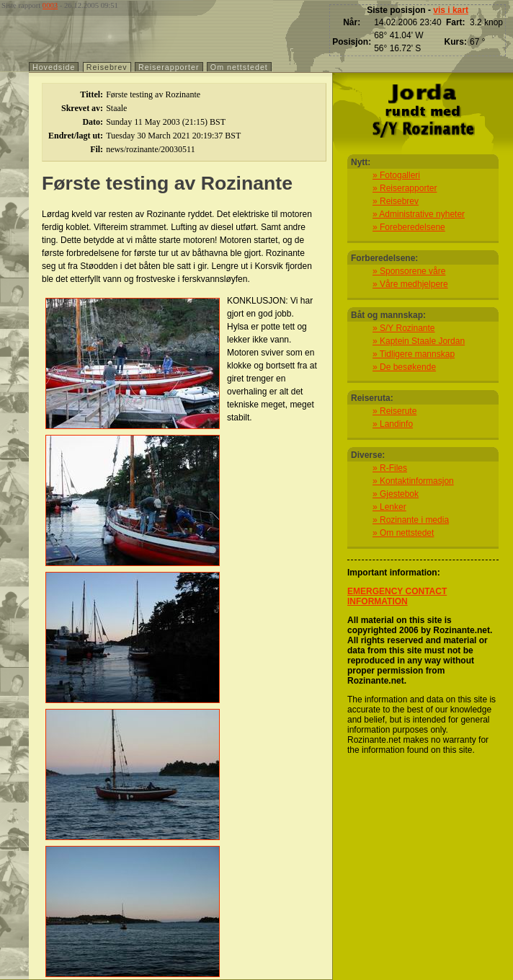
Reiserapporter (169, 67)
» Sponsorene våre (409, 271)
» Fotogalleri (396, 175)
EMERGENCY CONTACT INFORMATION (397, 596)
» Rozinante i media (411, 520)
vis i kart (451, 10)
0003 (50, 5)
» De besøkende (404, 367)
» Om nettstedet (403, 533)
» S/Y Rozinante (404, 328)
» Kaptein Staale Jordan (419, 341)
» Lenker (389, 507)
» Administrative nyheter (419, 214)
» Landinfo (393, 424)
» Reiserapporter (405, 188)
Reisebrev (107, 67)
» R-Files (390, 468)
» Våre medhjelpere (410, 284)
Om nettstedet (239, 67)
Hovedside (54, 67)
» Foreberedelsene (409, 227)
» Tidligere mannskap (414, 354)
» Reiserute (394, 411)
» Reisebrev (396, 201)
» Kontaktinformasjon (413, 481)
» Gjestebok (396, 494)
